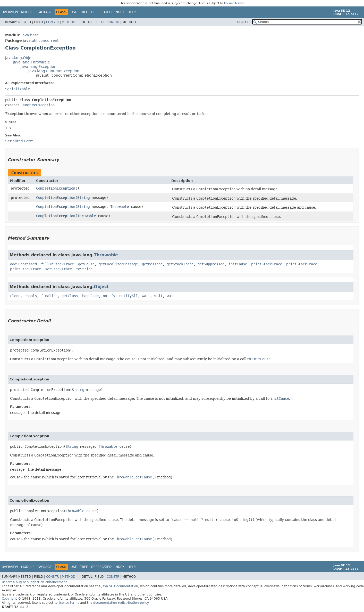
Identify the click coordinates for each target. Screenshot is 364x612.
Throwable (120, 207)
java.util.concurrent (41, 40)
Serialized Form (19, 141)
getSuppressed (211, 264)
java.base (30, 35)
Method (69, 22)
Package (45, 12)
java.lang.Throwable (31, 62)
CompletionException (56, 188)
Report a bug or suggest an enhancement (34, 582)
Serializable (18, 89)
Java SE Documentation (120, 586)
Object (101, 287)
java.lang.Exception (39, 67)
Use (74, 12)
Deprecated (101, 12)
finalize (49, 296)
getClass (70, 296)
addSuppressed (23, 264)
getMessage (152, 264)
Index (120, 12)
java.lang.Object (20, 58)
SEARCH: (244, 22)
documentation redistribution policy (121, 603)
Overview (10, 12)
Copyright (9, 599)
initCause (238, 264)
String (83, 198)
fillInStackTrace (57, 264)
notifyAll (129, 296)
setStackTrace (58, 269)
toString (84, 269)
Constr (52, 22)
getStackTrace (180, 264)
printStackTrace (267, 264)
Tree (84, 12)
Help (132, 12)
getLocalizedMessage (118, 264)
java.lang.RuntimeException (54, 71)
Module (28, 12)
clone (15, 296)
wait (146, 296)
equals (31, 296)
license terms (234, 3)
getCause (86, 264)
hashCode (90, 296)
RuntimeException (38, 105)
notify (109, 296)
